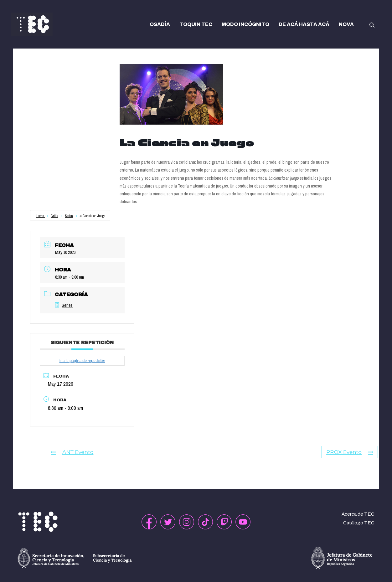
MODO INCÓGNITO (245, 24)
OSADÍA (160, 24)
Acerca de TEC (358, 514)
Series (69, 216)
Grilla (54, 216)
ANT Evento (72, 452)
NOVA (346, 24)
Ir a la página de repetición (82, 361)
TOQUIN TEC (196, 24)
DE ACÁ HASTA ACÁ (304, 24)
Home (41, 216)
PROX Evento (350, 452)
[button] (372, 24)
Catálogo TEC (359, 523)
